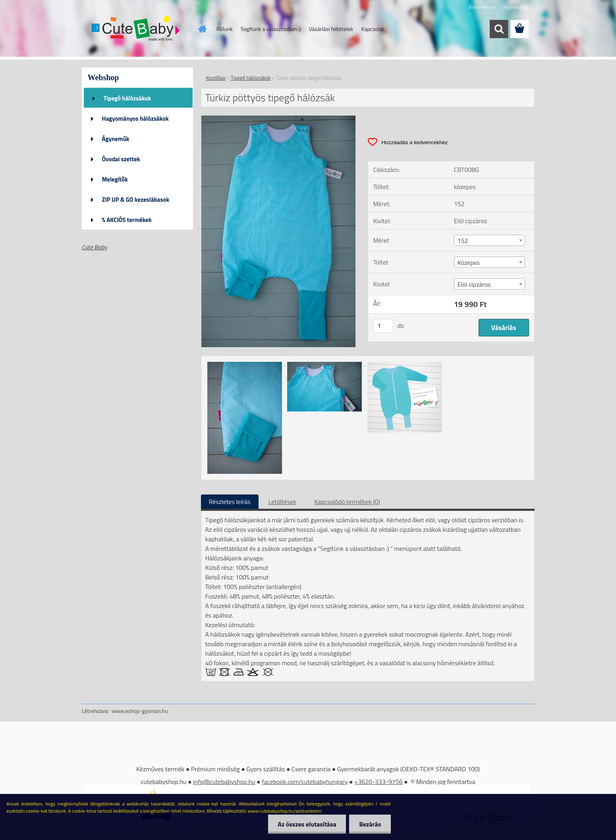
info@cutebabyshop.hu (224, 782)
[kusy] (383, 326)
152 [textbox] (463, 241)
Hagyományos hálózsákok (135, 119)
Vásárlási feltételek (331, 29)
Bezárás (370, 824)
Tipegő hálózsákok (127, 98)
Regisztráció (515, 7)
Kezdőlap (216, 78)
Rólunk (225, 29)
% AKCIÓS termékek (127, 220)
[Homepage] (201, 29)
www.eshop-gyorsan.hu (140, 711)
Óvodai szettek (121, 159)
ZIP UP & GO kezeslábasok (136, 200)
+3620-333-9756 (378, 782)
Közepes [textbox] (469, 263)
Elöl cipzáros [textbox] (474, 284)
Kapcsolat (373, 29)
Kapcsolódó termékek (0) (347, 502)
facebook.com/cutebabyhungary (305, 782)
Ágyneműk (116, 139)
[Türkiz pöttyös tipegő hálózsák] (279, 119)
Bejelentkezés (483, 7)
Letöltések (282, 502)
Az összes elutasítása (307, 824)
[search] (499, 29)
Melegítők (115, 179)
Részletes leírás (230, 502)
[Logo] (136, 29)
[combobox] (490, 240)
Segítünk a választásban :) (271, 29)
